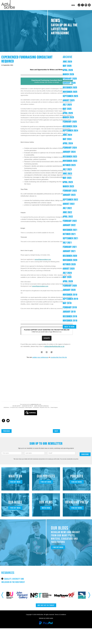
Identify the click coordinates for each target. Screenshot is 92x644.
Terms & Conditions (60, 615)
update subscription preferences (41, 406)
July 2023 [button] (67, 169)
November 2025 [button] (70, 92)
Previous (6, 431)
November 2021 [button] (70, 230)
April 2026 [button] (68, 70)
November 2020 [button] (70, 260)
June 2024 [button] (67, 135)
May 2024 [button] (67, 139)
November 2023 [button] (70, 161)
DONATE (47, 338)
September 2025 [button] (70, 96)
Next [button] (89, 595)
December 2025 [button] (70, 88)
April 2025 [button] (68, 113)
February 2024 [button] (70, 148)
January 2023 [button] (69, 195)
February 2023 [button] (70, 191)
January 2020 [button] (69, 290)
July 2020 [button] (67, 273)
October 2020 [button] (69, 264)
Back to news (70, 327)
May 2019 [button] (67, 303)
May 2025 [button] (67, 109)
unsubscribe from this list (27, 406)
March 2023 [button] (68, 186)
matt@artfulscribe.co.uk (36, 404)
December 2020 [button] (70, 256)
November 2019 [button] (70, 295)
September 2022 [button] (70, 200)
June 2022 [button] (67, 212)
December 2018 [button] (70, 316)
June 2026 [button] (67, 62)
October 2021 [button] (69, 234)
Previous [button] (3, 595)
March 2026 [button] (68, 74)
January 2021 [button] (69, 251)
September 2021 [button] (70, 238)
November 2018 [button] (70, 321)
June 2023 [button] (67, 174)
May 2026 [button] (67, 66)
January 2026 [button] (69, 83)
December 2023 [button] (70, 157)
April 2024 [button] (68, 143)
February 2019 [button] (70, 307)
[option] (16, 595)
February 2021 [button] (70, 247)
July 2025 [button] (67, 105)
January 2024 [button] (69, 152)
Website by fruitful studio (46, 618)
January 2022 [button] (69, 225)
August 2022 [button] (69, 204)
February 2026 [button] (70, 79)
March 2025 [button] (68, 117)
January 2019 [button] (69, 312)
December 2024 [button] (70, 126)
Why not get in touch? (46, 605)
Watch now (46, 508)
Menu (73, 5)
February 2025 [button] (70, 122)
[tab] (77, 62)
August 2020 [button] (69, 269)
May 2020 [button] (67, 277)
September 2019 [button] (70, 299)
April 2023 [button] (68, 182)
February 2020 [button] (70, 286)
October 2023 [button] (69, 165)
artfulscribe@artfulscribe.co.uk (54, 346)
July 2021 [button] (67, 243)
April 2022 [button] (68, 217)
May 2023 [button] (67, 178)
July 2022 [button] (67, 208)
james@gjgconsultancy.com (43, 259)
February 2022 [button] (70, 221)
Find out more (15, 482)
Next (56, 431)
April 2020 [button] (68, 281)
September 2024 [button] (70, 131)
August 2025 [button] (69, 100)
